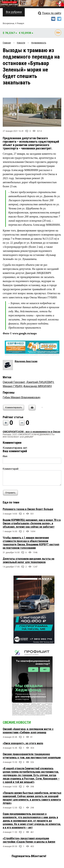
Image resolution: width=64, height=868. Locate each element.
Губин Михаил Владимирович (22, 397)
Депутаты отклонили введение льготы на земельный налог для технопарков (29, 560)
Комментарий (11, 469)
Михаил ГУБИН (12, 386)
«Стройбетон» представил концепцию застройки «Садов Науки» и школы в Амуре (29, 840)
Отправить (11, 493)
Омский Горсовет (14, 382)
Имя (5, 456)
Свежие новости (17, 722)
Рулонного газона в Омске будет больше (28, 509)
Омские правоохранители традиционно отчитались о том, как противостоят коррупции (32, 756)
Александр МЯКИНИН (38, 386)
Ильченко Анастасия (26, 361)
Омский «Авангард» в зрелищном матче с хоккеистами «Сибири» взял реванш (28, 731)
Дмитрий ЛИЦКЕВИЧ (40, 382)
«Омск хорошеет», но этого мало (23, 743)
